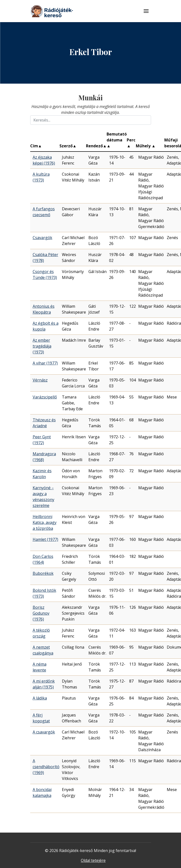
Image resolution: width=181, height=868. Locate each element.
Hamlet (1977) (45, 539)
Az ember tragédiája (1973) (42, 346)
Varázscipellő (45, 397)
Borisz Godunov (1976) (41, 613)
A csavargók (44, 732)
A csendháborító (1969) (46, 767)
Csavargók (42, 238)
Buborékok (43, 573)
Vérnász (40, 380)
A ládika (40, 698)
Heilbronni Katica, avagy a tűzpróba (45, 522)
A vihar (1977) (45, 363)
